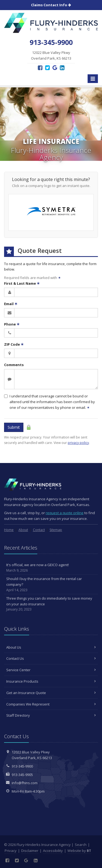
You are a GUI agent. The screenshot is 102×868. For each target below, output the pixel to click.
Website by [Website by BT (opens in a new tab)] (79, 851)
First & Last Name (22, 283)
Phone (12, 324)
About (23, 530)
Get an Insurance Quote (51, 693)
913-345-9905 (22, 775)
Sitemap (56, 530)
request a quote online (65, 513)
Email (11, 304)
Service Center (51, 670)
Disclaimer (30, 851)
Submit (14, 427)
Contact (39, 530)
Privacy (11, 851)
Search (81, 845)
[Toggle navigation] (93, 79)
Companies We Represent (51, 704)
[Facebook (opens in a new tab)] (40, 68)
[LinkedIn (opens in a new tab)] (62, 68)
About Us (51, 647)
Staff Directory (51, 715)
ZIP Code (14, 344)
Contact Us (51, 658)
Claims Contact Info (51, 5)
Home (9, 530)
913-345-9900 (22, 766)
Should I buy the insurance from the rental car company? (51, 584)
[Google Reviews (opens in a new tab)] (55, 68)
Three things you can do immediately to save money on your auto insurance (51, 604)
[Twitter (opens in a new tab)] (47, 68)
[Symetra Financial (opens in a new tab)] (51, 212)
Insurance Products (51, 681)
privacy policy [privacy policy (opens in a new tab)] (78, 443)
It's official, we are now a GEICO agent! (51, 568)
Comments (14, 365)
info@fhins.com (25, 783)
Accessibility (53, 851)
